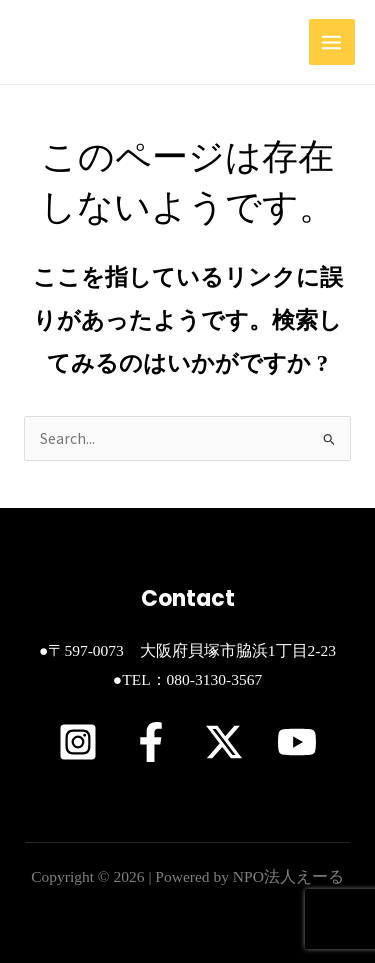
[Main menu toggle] (332, 42)
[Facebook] (151, 742)
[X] (224, 742)
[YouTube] (297, 742)
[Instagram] (78, 742)
